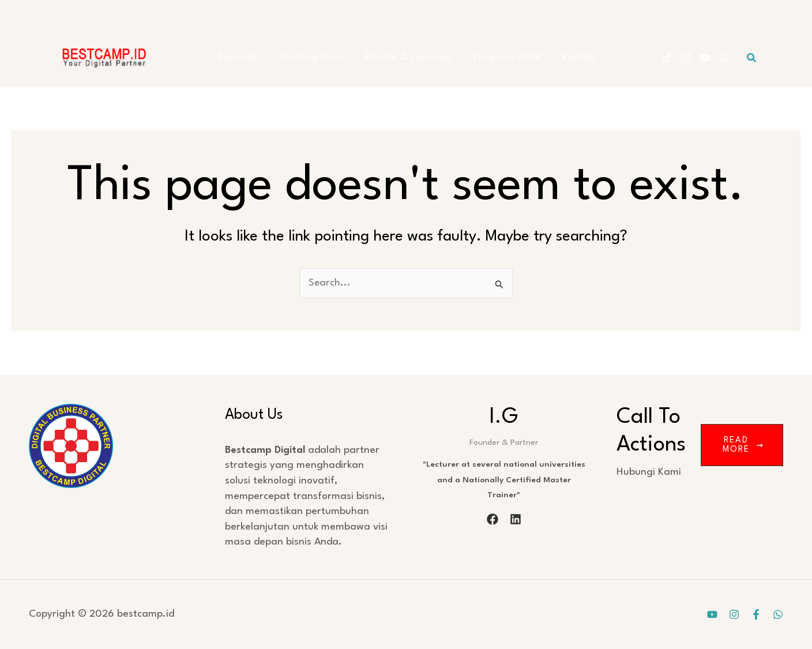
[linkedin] (516, 519)
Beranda (246, 57)
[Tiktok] (667, 58)
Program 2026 (503, 57)
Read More (743, 445)
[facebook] (493, 519)
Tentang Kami (315, 57)
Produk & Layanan (408, 57)
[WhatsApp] (724, 58)
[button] (752, 58)
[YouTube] (705, 58)
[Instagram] (686, 58)
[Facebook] (756, 614)
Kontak (570, 57)
